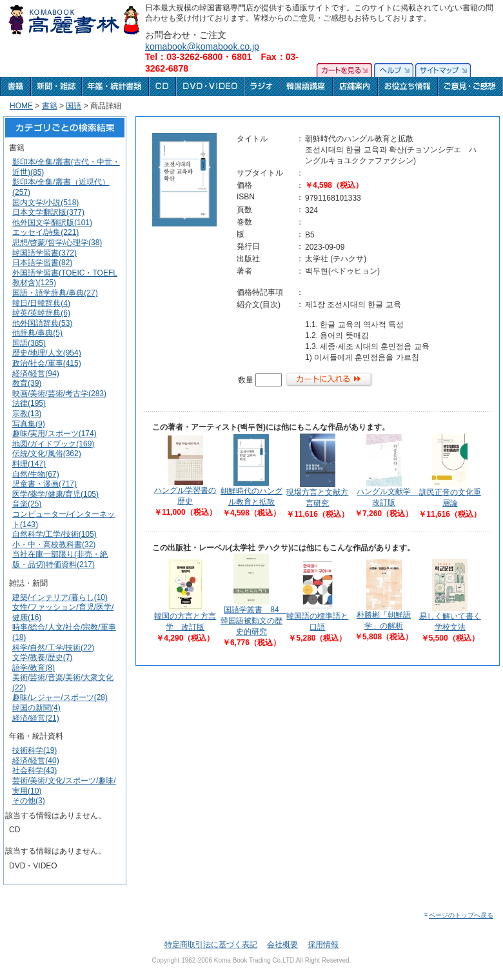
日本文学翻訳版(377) (48, 212)
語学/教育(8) (34, 668)
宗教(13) (27, 414)
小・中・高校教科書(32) (54, 545)
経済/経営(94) (36, 374)
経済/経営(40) (36, 761)
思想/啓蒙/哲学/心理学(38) (57, 243)
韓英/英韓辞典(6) (41, 313)
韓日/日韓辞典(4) (41, 303)
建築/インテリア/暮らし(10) (60, 597)
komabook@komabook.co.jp (202, 46)
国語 (74, 106)
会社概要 (282, 945)
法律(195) (29, 403)
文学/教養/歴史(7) (42, 657)
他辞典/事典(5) (37, 333)
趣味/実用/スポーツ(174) (54, 434)
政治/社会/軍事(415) (47, 363)
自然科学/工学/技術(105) (54, 534)
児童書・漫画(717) (44, 484)
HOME (21, 106)
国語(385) (29, 343)
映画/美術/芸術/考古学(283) (59, 394)
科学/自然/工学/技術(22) (53, 648)
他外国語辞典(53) (42, 323)
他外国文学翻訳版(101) (52, 223)
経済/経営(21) (36, 718)
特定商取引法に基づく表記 (211, 945)
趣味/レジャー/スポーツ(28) (60, 697)
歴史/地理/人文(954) (47, 353)
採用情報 (323, 945)
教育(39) (27, 383)
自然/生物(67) (36, 474)
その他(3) (29, 801)
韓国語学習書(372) (44, 253)
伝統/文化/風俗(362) (47, 454)
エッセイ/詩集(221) (45, 232)
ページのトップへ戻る (458, 915)
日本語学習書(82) (42, 263)
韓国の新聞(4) (36, 708)
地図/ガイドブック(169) (53, 444)
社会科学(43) (35, 770)
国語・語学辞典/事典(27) (55, 293)
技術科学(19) (35, 750)
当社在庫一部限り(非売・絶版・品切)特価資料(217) (60, 559)
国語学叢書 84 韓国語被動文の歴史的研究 (254, 621)
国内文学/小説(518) (45, 203)
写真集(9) (29, 424)
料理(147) (29, 464)
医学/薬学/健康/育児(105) (55, 494)
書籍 (50, 106)
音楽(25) (27, 504)
